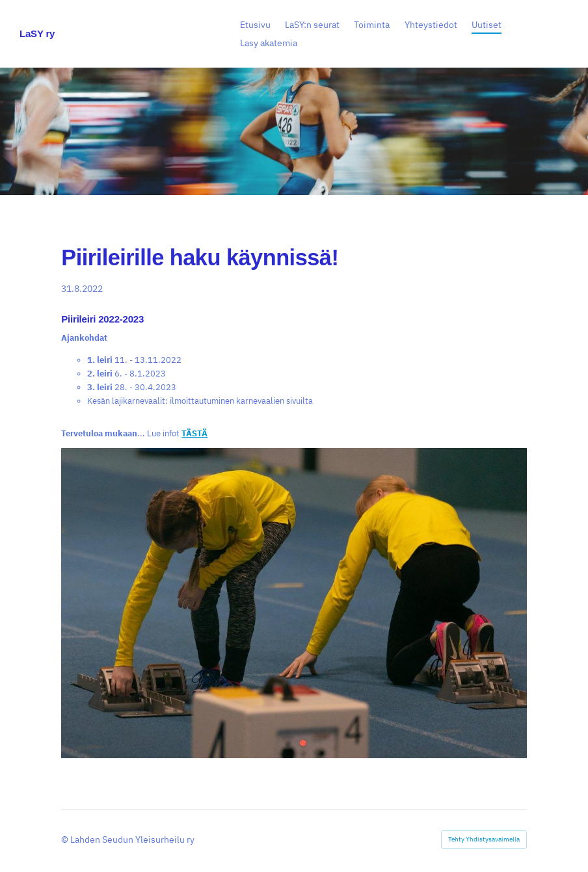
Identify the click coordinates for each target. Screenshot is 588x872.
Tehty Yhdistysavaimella (484, 839)
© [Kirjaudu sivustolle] (66, 839)
